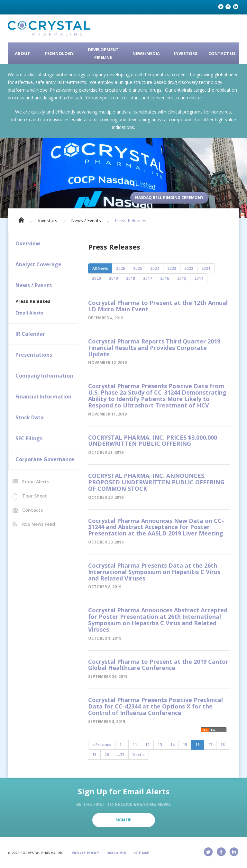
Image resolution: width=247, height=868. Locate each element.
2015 (182, 278)
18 (223, 745)
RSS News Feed (39, 524)
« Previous (102, 745)
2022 (189, 268)
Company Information (44, 376)
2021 (206, 268)
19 (94, 755)
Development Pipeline (103, 53)
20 (107, 755)
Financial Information (43, 397)
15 (185, 745)
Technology (59, 53)
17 (210, 745)
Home (21, 219)
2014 (199, 278)
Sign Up (123, 820)
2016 (165, 278)
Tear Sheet (35, 496)
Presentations (34, 355)
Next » (139, 755)
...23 (121, 755)
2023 (172, 268)
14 (172, 745)
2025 (138, 268)
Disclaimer (116, 853)
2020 (96, 278)
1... (122, 745)
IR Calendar (30, 334)
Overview (28, 243)
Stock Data (30, 417)
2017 (148, 278)
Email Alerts (29, 313)
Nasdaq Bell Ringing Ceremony (169, 198)
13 (160, 745)
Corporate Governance (45, 459)
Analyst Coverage (38, 264)
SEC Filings (29, 438)
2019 (114, 278)
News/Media (146, 53)
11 (135, 745)
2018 (131, 278)
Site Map (142, 853)
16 (197, 745)
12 (147, 745)
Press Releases (131, 221)
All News (100, 268)
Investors (186, 53)
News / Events (86, 221)
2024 (155, 268)
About (23, 53)
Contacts (32, 510)
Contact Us (222, 53)
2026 (121, 268)
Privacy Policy (85, 853)
